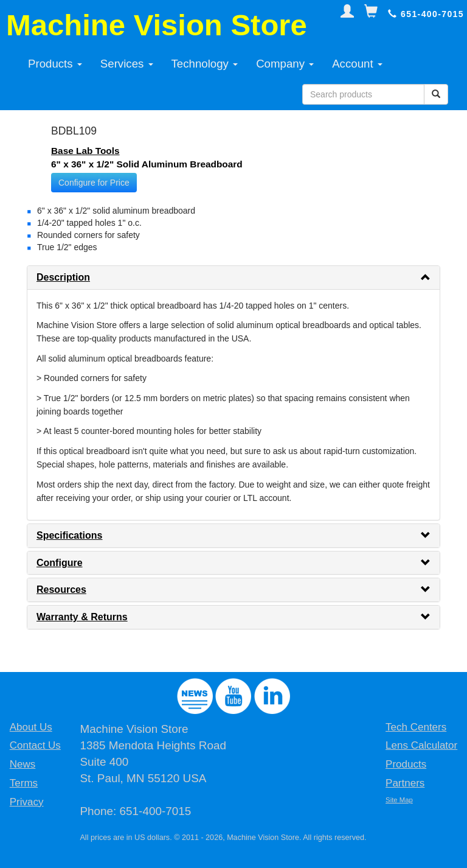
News (23, 764)
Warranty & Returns (82, 617)
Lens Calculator (421, 745)
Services (127, 64)
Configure (60, 563)
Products (55, 64)
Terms (24, 783)
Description (63, 277)
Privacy (27, 802)
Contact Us (35, 745)
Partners (405, 783)
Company (285, 64)
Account (357, 64)
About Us (31, 727)
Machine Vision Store (157, 25)
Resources (61, 590)
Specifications (69, 535)
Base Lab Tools (85, 151)
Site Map (399, 800)
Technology (205, 64)
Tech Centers (416, 727)
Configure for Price (94, 183)
